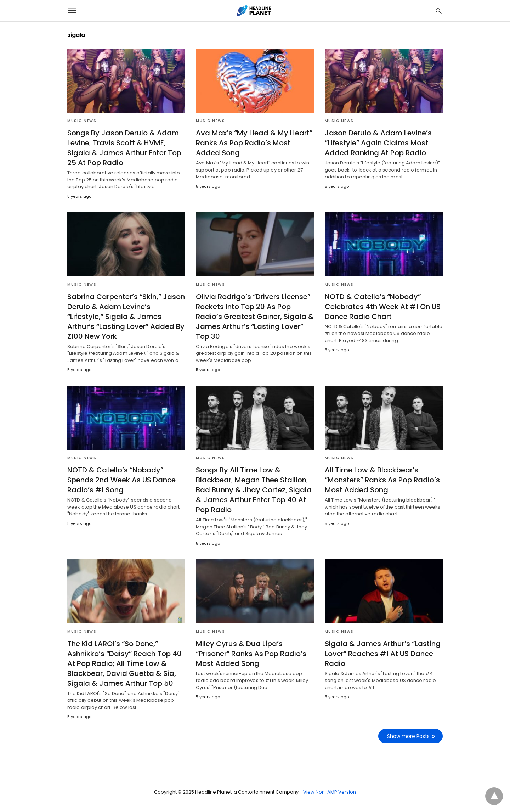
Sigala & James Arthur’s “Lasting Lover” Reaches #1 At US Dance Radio (383, 654)
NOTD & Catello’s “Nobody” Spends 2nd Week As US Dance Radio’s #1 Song (121, 480)
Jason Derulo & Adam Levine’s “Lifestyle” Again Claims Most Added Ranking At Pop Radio (378, 143)
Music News (82, 121)
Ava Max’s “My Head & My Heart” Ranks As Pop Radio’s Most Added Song (254, 143)
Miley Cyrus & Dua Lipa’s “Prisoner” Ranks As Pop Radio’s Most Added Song (251, 654)
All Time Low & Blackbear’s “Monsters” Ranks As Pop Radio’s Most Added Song (382, 480)
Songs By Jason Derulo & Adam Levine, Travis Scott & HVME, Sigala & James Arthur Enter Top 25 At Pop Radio (124, 148)
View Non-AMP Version (330, 792)
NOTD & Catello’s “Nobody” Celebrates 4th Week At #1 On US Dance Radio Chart (383, 307)
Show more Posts (408, 736)
